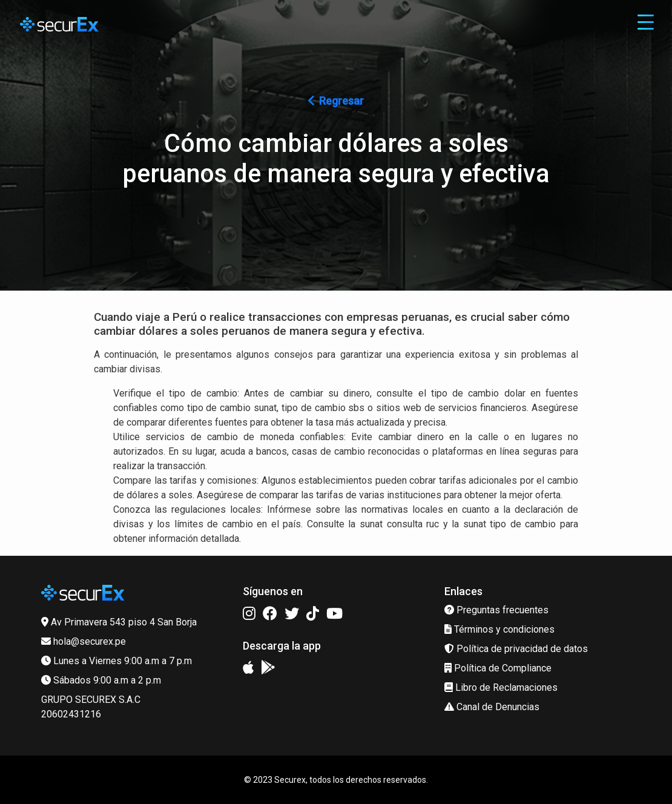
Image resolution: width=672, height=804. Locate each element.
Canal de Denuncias (492, 707)
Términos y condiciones (499, 629)
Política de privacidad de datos (516, 649)
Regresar (336, 101)
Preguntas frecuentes (496, 610)
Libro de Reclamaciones (501, 687)
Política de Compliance (498, 668)
